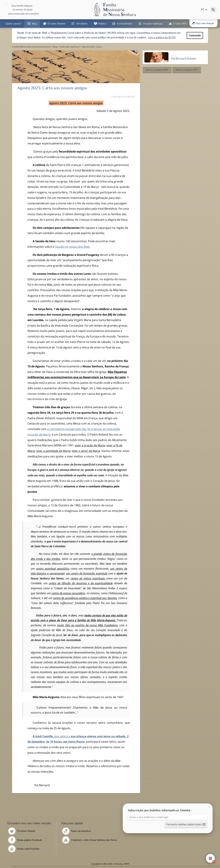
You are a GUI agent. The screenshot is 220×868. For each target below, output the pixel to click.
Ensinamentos (125, 23)
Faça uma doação (203, 23)
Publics (102, 23)
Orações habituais (153, 23)
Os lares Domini (56, 23)
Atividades (82, 23)
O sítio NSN (180, 23)
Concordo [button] (195, 35)
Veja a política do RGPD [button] (162, 38)
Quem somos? (13, 23)
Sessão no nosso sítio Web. (73, 247)
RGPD (127, 864)
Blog (34, 23)
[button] (157, 70)
